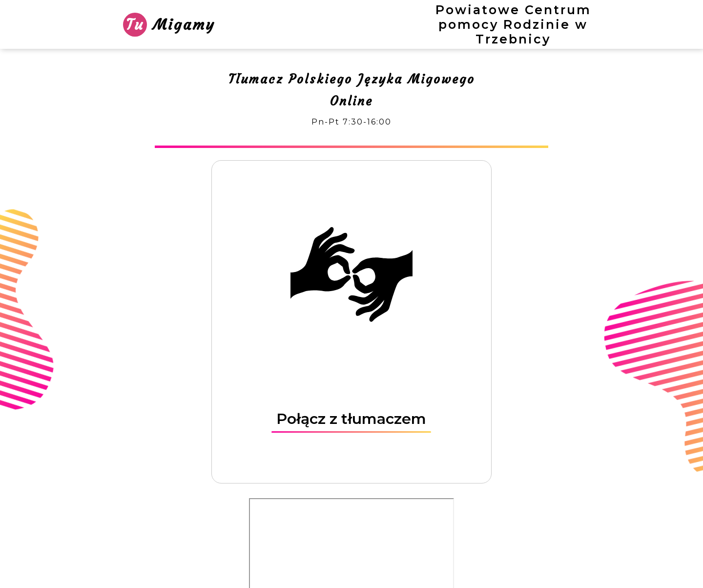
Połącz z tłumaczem (351, 419)
